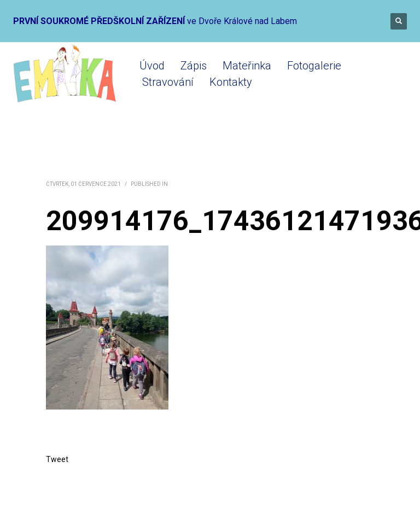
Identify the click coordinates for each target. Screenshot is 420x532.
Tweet (57, 459)
